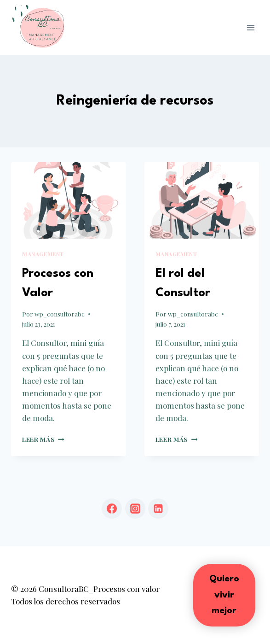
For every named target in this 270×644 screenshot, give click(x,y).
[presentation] (69, 200)
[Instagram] (135, 509)
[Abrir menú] (250, 27)
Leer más (43, 439)
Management (43, 254)
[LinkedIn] (158, 509)
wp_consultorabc (60, 314)
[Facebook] (112, 509)
